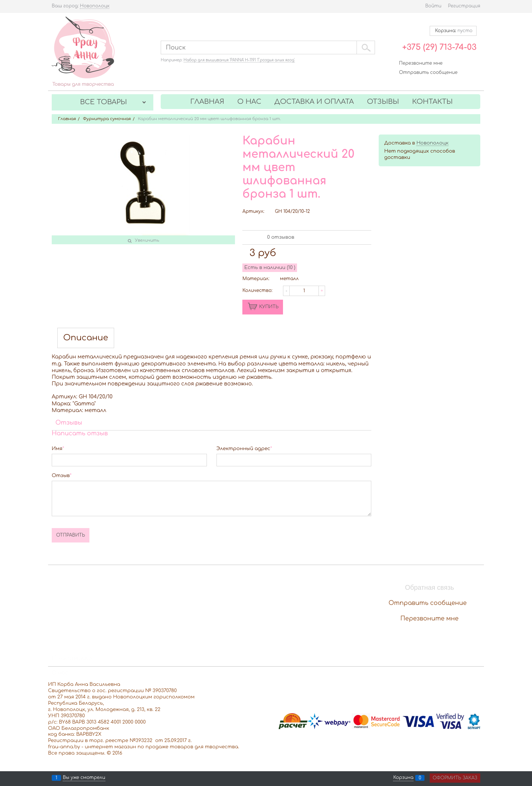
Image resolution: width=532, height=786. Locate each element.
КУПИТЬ (269, 307)
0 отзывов (281, 237)
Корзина (403, 778)
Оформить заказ (455, 778)
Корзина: (453, 31)
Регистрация (464, 6)
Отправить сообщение (428, 72)
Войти (433, 6)
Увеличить (147, 240)
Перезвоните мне (421, 63)
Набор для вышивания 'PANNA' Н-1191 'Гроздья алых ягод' (239, 60)
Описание (86, 338)
